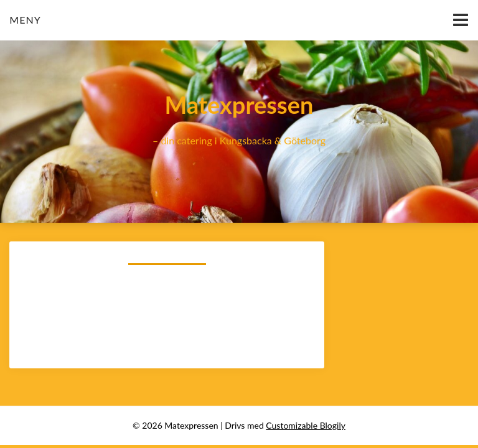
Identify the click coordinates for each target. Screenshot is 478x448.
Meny (25, 20)
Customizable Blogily (306, 425)
